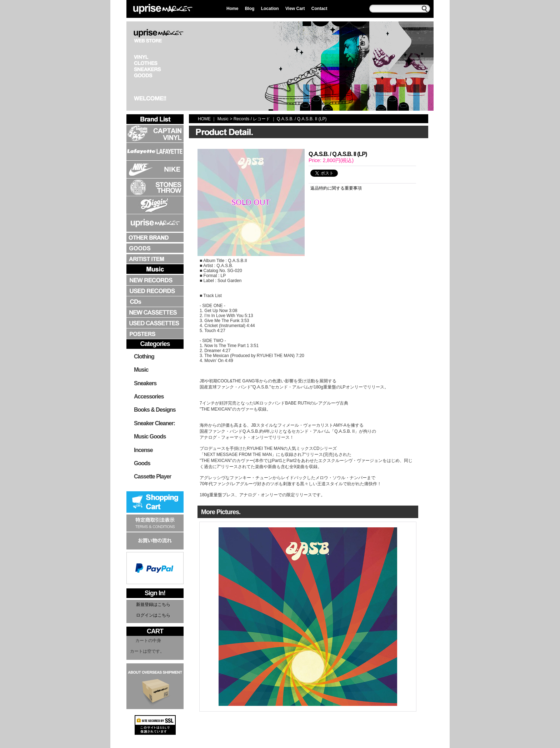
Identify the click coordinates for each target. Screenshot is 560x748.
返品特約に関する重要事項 (336, 188)
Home (232, 9)
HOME (204, 119)
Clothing (144, 357)
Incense (143, 450)
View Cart (295, 9)
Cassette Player (152, 476)
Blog (250, 9)
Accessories (149, 396)
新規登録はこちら (153, 604)
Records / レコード (252, 119)
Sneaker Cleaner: (154, 423)
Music (141, 370)
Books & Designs (155, 410)
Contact (319, 9)
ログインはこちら (153, 615)
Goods (142, 463)
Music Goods (150, 436)
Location (270, 9)
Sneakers (145, 383)
